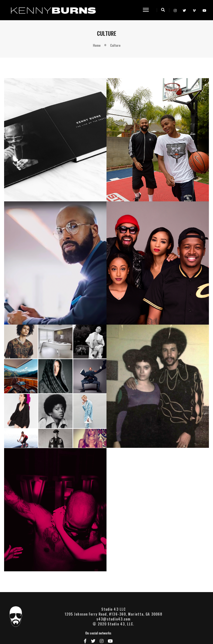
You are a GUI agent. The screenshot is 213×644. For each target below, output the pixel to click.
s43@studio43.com (106, 623)
